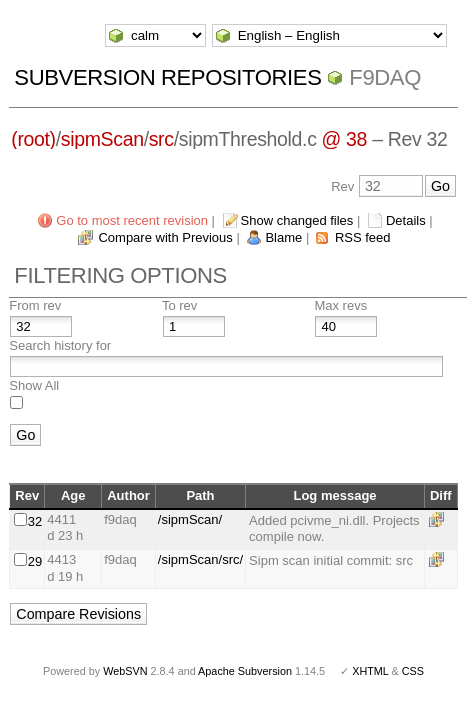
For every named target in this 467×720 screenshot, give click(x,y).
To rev (179, 305)
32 (35, 521)
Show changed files (297, 220)
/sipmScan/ (190, 519)
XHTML (370, 671)
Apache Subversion (245, 671)
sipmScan (102, 139)
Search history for (60, 345)
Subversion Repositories (167, 77)
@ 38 (345, 139)
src (161, 139)
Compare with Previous (165, 237)
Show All (34, 385)
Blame (283, 237)
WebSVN (125, 671)
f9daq (385, 77)
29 (35, 561)
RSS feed (363, 237)
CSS (413, 671)
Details (406, 220)
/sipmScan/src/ (200, 559)
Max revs (340, 305)
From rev (35, 305)
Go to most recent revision (132, 220)
